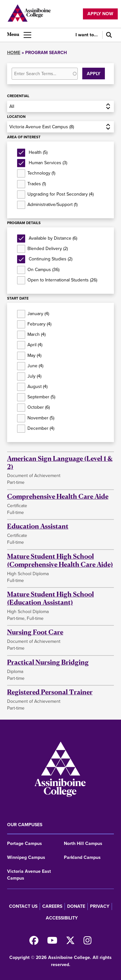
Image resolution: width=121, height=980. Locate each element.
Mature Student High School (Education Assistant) (50, 598)
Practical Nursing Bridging (48, 662)
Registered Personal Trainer (50, 692)
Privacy (100, 906)
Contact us (23, 906)
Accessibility (62, 918)
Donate (76, 906)
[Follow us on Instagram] (88, 942)
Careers (52, 906)
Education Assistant (38, 526)
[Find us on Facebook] (34, 942)
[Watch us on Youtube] (52, 942)
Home (14, 53)
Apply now (100, 14)
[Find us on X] (70, 942)
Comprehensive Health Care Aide (58, 496)
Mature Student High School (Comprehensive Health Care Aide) (60, 560)
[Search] (108, 35)
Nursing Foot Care (35, 632)
